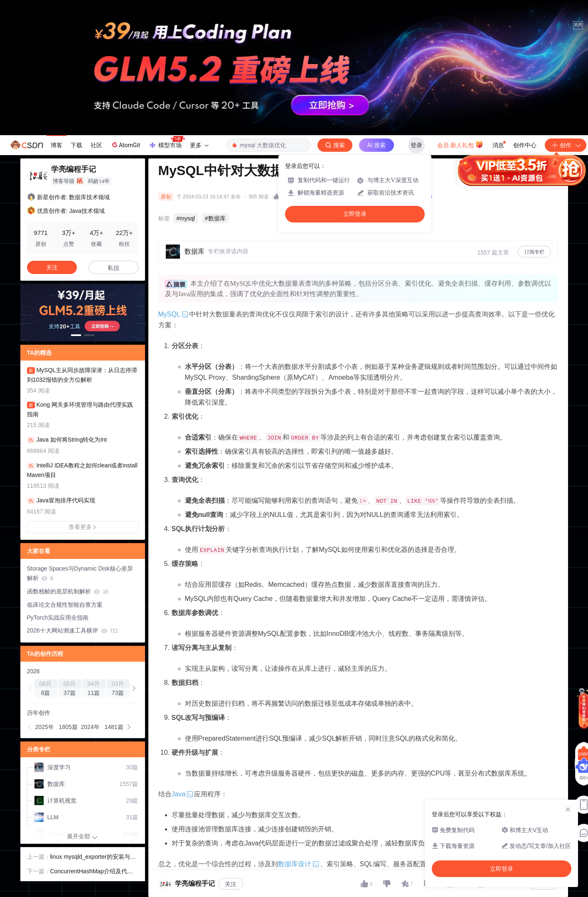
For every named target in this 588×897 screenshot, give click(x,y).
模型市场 (167, 143)
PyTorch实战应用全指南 (58, 618)
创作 (566, 145)
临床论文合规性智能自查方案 (65, 605)
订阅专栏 (534, 252)
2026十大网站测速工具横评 (73, 630)
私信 (113, 268)
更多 (199, 145)
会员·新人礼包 (460, 144)
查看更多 (83, 527)
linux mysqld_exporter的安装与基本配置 (93, 857)
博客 (57, 145)
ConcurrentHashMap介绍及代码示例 (92, 872)
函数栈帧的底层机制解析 (68, 591)
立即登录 (355, 214)
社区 (96, 145)
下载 (76, 145)
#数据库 (215, 218)
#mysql (186, 218)
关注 (231, 884)
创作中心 (525, 145)
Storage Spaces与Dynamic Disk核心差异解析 (80, 573)
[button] (76, 335)
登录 (416, 145)
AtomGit (125, 145)
